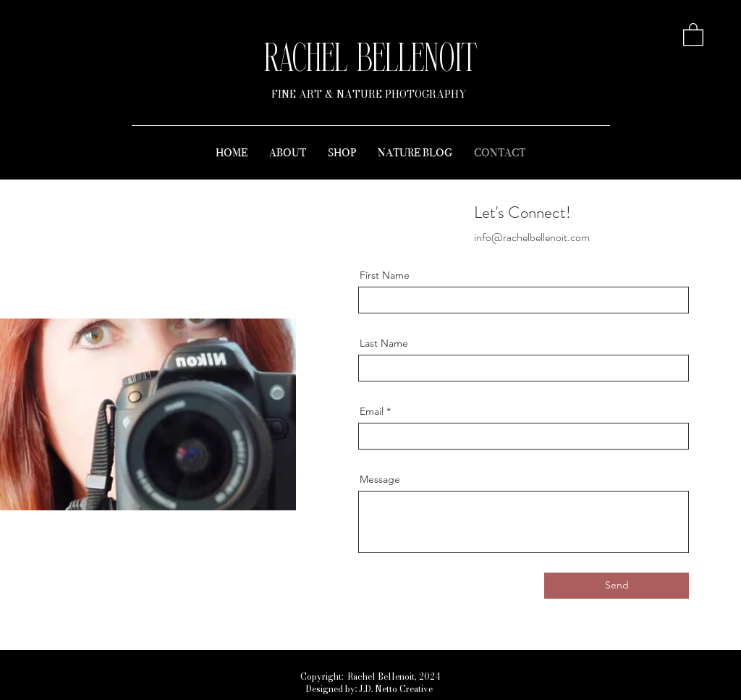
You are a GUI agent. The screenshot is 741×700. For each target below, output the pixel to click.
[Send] (617, 586)
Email (372, 411)
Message (380, 479)
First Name (385, 275)
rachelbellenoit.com (546, 237)
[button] (693, 34)
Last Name (384, 343)
